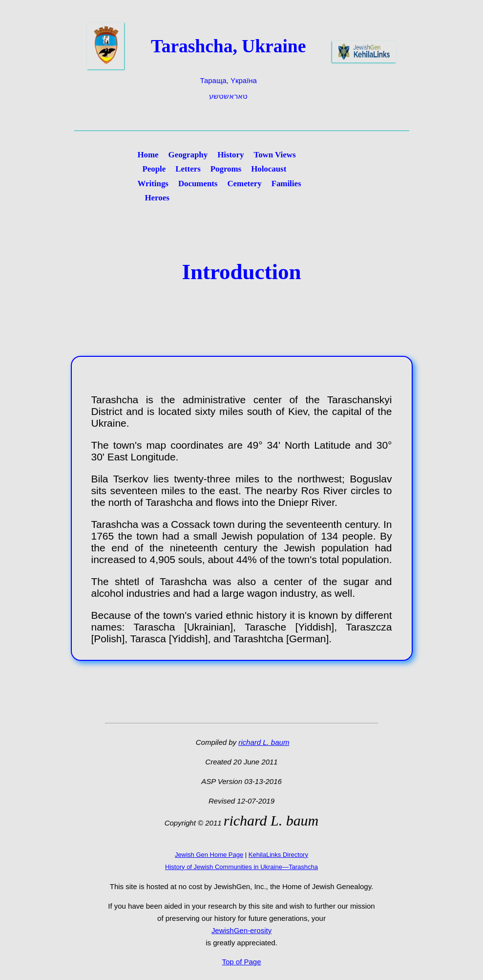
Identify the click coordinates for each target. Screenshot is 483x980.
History (231, 155)
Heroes (157, 198)
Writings (153, 184)
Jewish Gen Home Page (209, 855)
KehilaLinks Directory (278, 855)
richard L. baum (264, 742)
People (154, 169)
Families (286, 184)
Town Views (274, 155)
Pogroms (226, 169)
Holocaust (269, 169)
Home (148, 155)
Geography (188, 155)
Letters (188, 169)
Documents (198, 184)
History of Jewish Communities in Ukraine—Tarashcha (241, 867)
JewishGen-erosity (241, 930)
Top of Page (242, 962)
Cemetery (244, 184)
